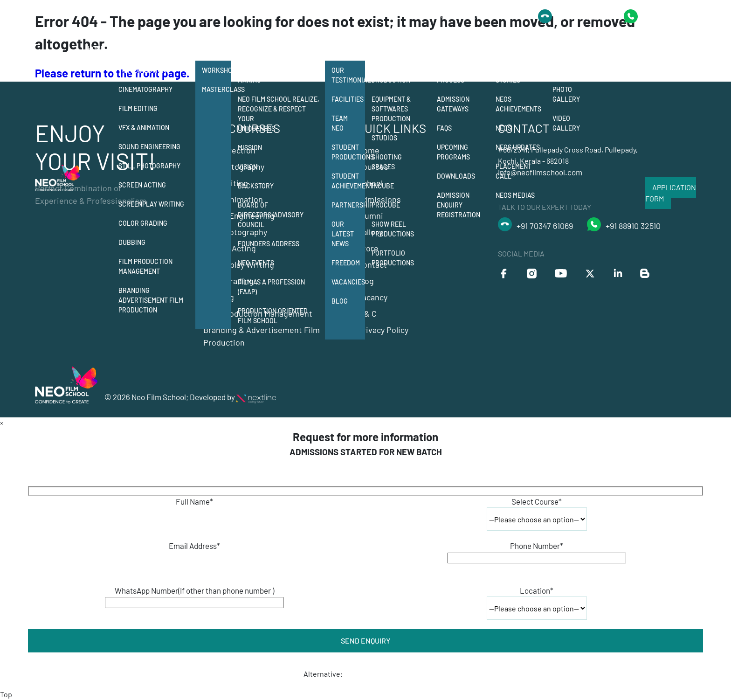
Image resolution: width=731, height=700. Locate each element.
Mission (250, 148)
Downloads (456, 176)
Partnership (348, 205)
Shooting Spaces (387, 162)
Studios (384, 138)
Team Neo (340, 123)
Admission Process (453, 75)
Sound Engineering (149, 147)
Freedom (346, 263)
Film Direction (142, 70)
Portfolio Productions (393, 258)
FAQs (444, 128)
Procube (386, 205)
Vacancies (348, 282)
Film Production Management (145, 266)
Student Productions (348, 152)
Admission (454, 49)
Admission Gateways (453, 104)
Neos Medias (515, 195)
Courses (133, 49)
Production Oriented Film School (273, 316)
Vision (248, 167)
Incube (383, 186)
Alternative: (323, 674)
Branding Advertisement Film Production (151, 300)
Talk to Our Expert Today (473, 16)
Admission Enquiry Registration (459, 205)
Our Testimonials (348, 75)
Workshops (217, 70)
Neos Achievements (518, 104)
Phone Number (537, 546)
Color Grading (143, 223)
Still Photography (149, 166)
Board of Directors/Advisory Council (271, 215)
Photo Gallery (566, 94)
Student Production (391, 75)
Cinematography (145, 89)
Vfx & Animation (144, 128)
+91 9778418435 (669, 16)
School (251, 49)
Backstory (256, 186)
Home (96, 49)
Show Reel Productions (393, 229)
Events (564, 70)
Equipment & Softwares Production (391, 109)
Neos (503, 128)
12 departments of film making (276, 75)
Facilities (348, 99)
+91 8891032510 (583, 16)
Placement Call (514, 171)
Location (537, 590)
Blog (340, 301)
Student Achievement (348, 181)
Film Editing (138, 108)
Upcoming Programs (453, 152)
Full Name (194, 501)
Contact (610, 49)
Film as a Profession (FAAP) (271, 287)
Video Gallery (566, 123)
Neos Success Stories (518, 75)
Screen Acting (142, 185)
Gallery (567, 49)
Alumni (508, 49)
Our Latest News (343, 234)
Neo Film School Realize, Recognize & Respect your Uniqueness (279, 114)
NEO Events (256, 263)
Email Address (194, 546)
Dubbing (132, 242)
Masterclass (217, 89)
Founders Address (269, 244)
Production (392, 49)
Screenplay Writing (151, 204)
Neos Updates (518, 147)
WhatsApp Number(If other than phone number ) (194, 590)
